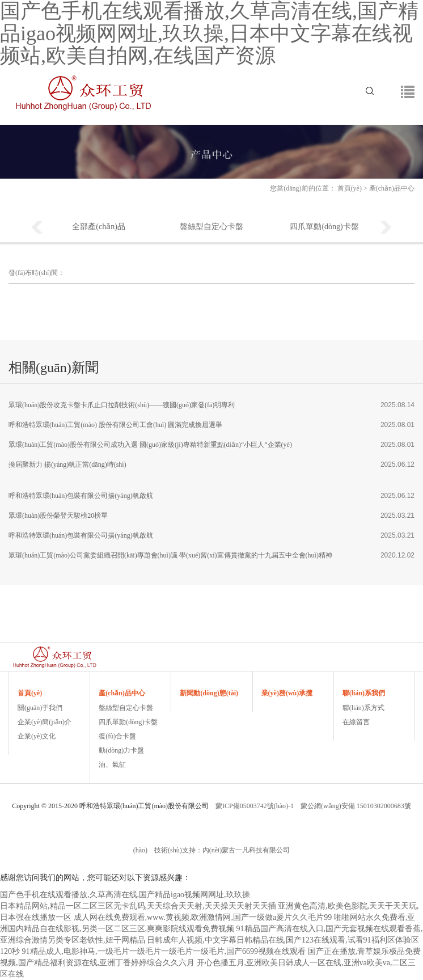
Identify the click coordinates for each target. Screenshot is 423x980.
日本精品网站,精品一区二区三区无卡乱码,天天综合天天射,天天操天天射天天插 (138, 906)
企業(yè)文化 (37, 736)
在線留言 (356, 722)
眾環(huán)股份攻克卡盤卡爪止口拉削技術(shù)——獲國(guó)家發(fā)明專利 (122, 405)
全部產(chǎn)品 (99, 227)
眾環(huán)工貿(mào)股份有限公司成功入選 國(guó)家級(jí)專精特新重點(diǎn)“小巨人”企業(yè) (150, 445)
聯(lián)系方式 (363, 708)
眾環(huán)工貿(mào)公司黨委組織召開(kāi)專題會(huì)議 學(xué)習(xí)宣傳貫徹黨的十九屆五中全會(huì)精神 (170, 555)
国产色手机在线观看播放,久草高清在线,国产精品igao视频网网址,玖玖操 (125, 895)
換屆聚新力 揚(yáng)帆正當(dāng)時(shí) (67, 464)
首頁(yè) (350, 188)
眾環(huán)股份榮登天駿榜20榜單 (58, 516)
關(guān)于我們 (40, 708)
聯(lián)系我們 (364, 693)
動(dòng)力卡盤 (121, 750)
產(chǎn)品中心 (122, 693)
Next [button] (386, 228)
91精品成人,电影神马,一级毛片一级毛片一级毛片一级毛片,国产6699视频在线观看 (164, 951)
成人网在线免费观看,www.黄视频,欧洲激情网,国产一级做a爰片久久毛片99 (203, 917)
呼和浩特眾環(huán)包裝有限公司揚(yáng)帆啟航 (81, 496)
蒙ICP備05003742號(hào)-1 (255, 806)
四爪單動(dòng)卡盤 (324, 227)
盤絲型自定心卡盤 (212, 227)
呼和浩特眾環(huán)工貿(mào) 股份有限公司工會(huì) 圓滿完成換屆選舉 (115, 425)
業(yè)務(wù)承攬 (287, 693)
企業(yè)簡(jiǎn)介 (45, 722)
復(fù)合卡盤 (117, 736)
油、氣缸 (112, 764)
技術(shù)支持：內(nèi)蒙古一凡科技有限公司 (222, 850)
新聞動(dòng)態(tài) (209, 693)
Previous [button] (37, 228)
